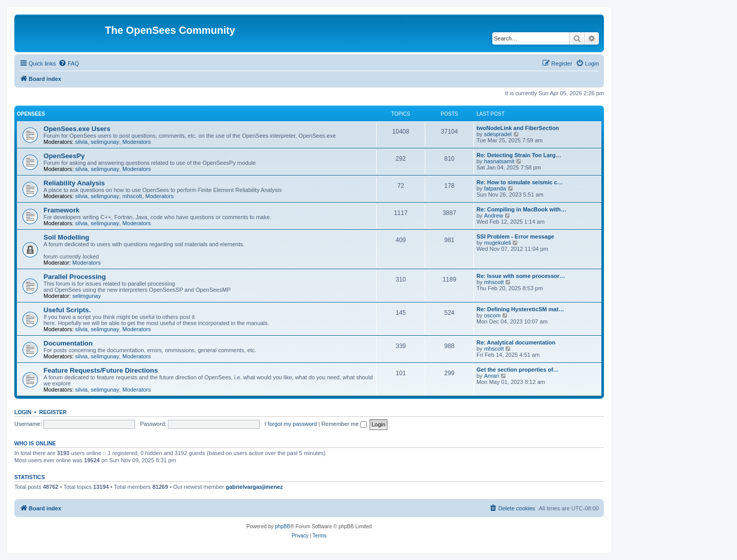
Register (53, 412)
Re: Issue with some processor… (521, 276)
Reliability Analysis (74, 183)
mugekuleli (498, 243)
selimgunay (105, 142)
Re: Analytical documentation (516, 342)
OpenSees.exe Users (77, 129)
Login (23, 412)
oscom (492, 315)
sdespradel (498, 134)
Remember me (344, 424)
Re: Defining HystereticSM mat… (520, 309)
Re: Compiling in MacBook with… (521, 209)
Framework (61, 210)
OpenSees (31, 114)
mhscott (132, 196)
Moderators (137, 142)
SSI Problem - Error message (515, 236)
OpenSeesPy (64, 156)
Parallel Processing (75, 277)
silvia (81, 142)
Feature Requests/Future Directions (101, 370)
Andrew (494, 216)
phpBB (283, 526)
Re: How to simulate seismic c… (520, 182)
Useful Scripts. (67, 310)
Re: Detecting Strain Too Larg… (519, 155)
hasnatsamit (499, 161)
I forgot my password (291, 424)
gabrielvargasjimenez (254, 487)
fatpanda (495, 188)
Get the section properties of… (518, 370)
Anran (492, 376)
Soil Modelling (66, 237)
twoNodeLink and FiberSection (518, 128)
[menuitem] (69, 63)
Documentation (68, 343)
